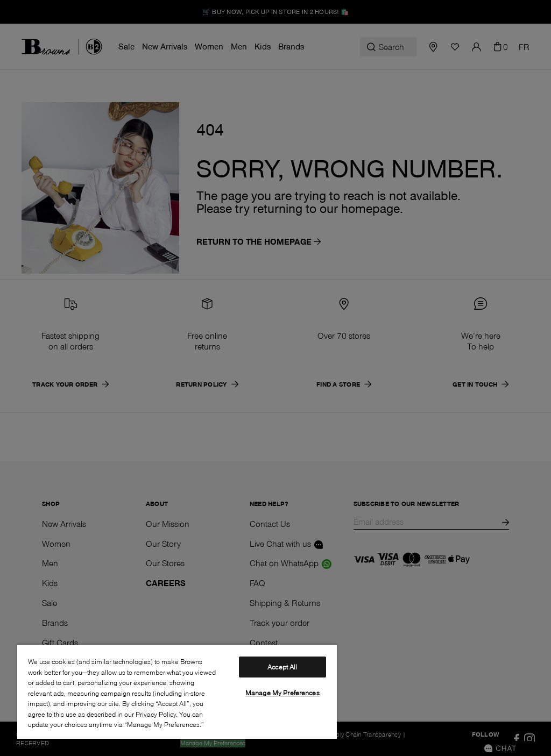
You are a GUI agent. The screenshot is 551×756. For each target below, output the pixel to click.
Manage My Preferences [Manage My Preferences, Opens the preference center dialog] (282, 693)
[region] (177, 691)
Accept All (282, 667)
